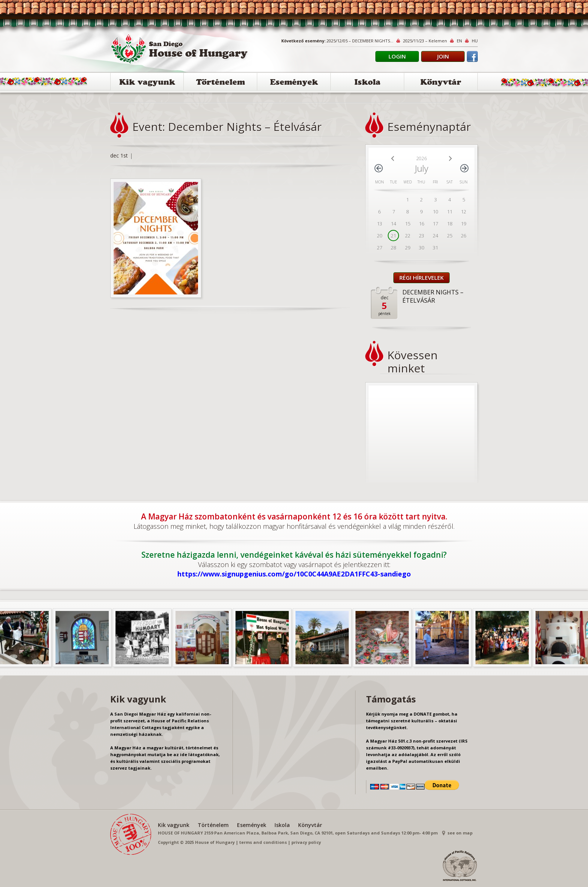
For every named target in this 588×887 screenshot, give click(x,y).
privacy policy (306, 842)
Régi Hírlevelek (421, 278)
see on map (460, 833)
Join (443, 56)
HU (475, 41)
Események (294, 83)
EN (459, 41)
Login (397, 56)
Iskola (367, 83)
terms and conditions (263, 842)
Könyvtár (441, 83)
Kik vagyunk (147, 83)
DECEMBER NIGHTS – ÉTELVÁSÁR (433, 296)
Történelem (220, 83)
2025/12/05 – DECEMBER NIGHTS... (360, 41)
